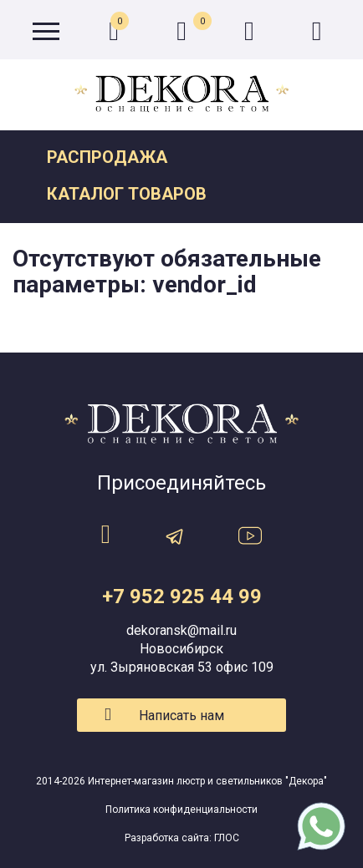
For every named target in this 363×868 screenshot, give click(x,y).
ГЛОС (227, 838)
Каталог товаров (127, 194)
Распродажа (107, 157)
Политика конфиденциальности (181, 810)
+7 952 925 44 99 (182, 596)
